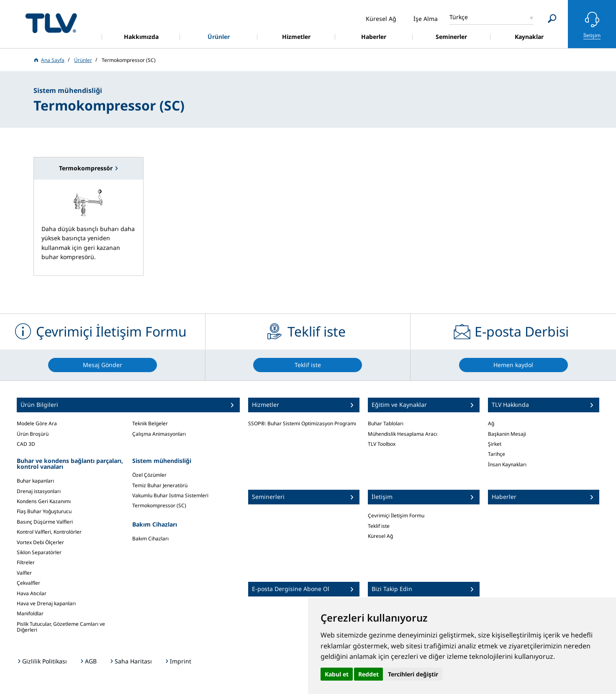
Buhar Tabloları (386, 423)
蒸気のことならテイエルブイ (51, 23)
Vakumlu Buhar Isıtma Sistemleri (170, 495)
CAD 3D (26, 444)
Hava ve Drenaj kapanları (46, 603)
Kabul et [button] (337, 674)
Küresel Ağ (380, 536)
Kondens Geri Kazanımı (44, 501)
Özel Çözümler (149, 475)
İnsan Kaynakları (507, 464)
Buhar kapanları (35, 481)
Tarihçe (497, 454)
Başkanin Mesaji (507, 434)
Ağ (491, 423)
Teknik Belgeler (150, 423)
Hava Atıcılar (32, 593)
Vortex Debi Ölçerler (40, 542)
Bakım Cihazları (150, 538)
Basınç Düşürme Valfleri (45, 522)
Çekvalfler (28, 583)
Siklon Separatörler (39, 552)
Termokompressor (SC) (159, 505)
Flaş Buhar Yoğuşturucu (44, 511)
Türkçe (459, 17)
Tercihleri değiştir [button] (413, 674)
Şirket (495, 444)
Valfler (24, 573)
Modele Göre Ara (37, 423)
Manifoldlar (30, 613)
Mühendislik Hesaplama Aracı (403, 434)
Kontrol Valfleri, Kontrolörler (49, 532)
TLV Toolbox (382, 444)
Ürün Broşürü (33, 434)
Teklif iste (379, 526)
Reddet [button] (368, 674)
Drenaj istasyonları (39, 491)
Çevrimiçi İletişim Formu (396, 515)
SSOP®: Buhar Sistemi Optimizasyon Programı (302, 423)
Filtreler (26, 562)
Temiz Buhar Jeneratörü (160, 485)
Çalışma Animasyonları (159, 434)
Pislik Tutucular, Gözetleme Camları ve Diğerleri (61, 627)
